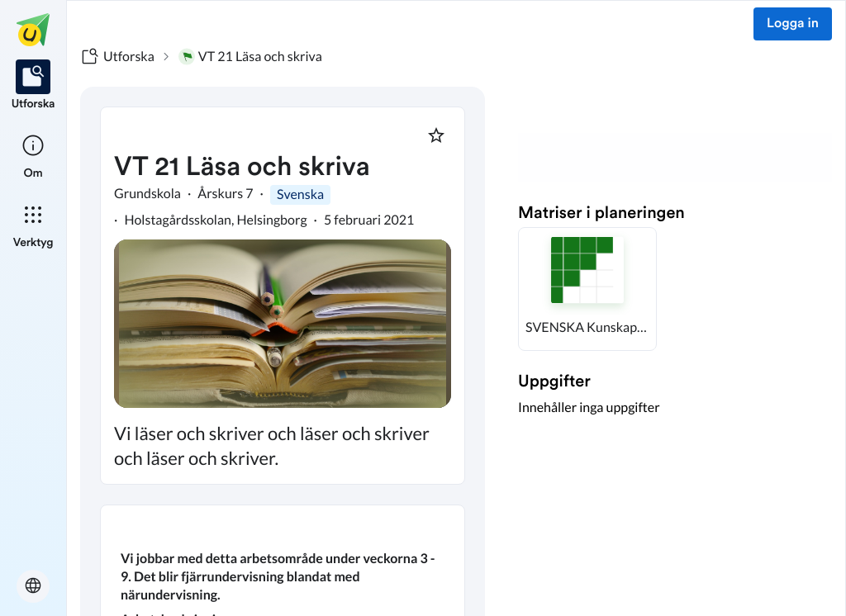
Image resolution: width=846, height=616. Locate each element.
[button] (587, 289)
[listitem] (33, 86)
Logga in (793, 24)
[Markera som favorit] (436, 135)
